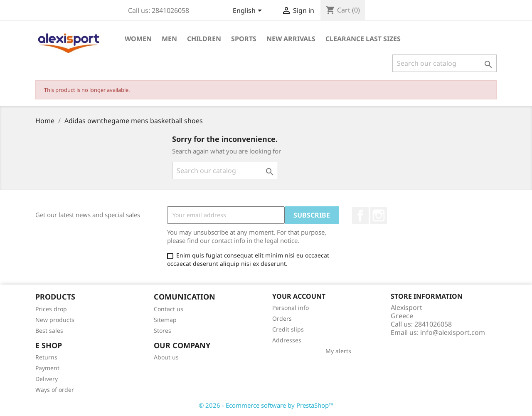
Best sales (49, 331)
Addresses (287, 340)
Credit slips (288, 329)
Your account (299, 296)
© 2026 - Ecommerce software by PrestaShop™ (266, 405)
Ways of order (55, 390)
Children (204, 39)
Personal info (291, 308)
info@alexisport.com (453, 332)
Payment (47, 368)
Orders (282, 318)
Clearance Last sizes (363, 39)
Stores (163, 331)
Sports (244, 39)
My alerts (338, 351)
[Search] (445, 63)
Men (169, 39)
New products (55, 320)
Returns (46, 357)
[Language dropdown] (249, 11)
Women (138, 39)
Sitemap (165, 320)
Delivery (47, 379)
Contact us (169, 309)
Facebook (360, 215)
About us (166, 357)
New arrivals (291, 39)
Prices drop (51, 309)
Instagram (379, 215)
